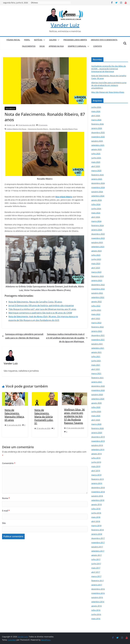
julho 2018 (96, 509)
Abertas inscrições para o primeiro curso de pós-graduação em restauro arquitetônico (109, 85)
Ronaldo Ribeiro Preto (70, 129)
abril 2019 (96, 471)
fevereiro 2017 (97, 581)
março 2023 (96, 272)
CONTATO (98, 46)
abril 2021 (96, 369)
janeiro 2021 (97, 382)
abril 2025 (96, 166)
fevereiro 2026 (97, 124)
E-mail (6, 511)
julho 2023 (96, 255)
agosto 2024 (96, 200)
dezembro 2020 (98, 386)
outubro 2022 (97, 293)
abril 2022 (96, 318)
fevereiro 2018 (97, 530)
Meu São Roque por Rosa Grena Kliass (108, 92)
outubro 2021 (97, 344)
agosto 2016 (96, 606)
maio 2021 (96, 365)
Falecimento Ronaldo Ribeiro (38, 129)
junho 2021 (96, 361)
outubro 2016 (97, 597)
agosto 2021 (96, 352)
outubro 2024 (97, 192)
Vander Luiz (65, 25)
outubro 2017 (97, 547)
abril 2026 (96, 116)
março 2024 (96, 221)
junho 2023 (96, 259)
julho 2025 (96, 154)
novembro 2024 (98, 187)
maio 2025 (96, 162)
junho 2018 (96, 513)
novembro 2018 (98, 492)
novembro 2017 (98, 542)
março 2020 (96, 424)
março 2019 (96, 475)
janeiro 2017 (97, 585)
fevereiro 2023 (97, 276)
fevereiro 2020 (97, 428)
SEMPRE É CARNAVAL (77, 46)
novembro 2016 (98, 593)
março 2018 (96, 526)
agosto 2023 (96, 251)
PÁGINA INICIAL (13, 40)
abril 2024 (96, 217)
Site (4, 523)
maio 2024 (96, 213)
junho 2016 (96, 614)
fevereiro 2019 (97, 479)
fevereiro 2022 (97, 327)
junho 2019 (96, 462)
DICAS (42, 46)
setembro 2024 (98, 196)
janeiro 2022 (97, 331)
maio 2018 (96, 517)
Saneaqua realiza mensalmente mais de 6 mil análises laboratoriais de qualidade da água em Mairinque (67, 338)
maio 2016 (96, 619)
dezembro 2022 (98, 285)
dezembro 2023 (98, 234)
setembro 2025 (98, 145)
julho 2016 (96, 610)
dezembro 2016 (98, 589)
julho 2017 (96, 559)
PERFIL (27, 40)
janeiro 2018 (97, 534)
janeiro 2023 (97, 280)
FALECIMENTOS (29, 46)
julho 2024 (96, 204)
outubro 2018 (97, 496)
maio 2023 (96, 264)
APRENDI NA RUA (56, 46)
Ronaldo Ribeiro (55, 129)
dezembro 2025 (98, 133)
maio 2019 (96, 466)
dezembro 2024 (98, 183)
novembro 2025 (98, 137)
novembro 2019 (98, 441)
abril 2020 (96, 420)
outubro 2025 (97, 141)
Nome (6, 498)
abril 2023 (96, 268)
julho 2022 (96, 306)
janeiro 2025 (97, 179)
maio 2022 (96, 314)
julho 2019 (96, 458)
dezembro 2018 (98, 488)
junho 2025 (96, 158)
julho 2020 (96, 407)
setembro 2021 (98, 348)
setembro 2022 (98, 297)
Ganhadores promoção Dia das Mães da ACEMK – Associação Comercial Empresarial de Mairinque (109, 69)
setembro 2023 (98, 247)
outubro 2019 (97, 445)
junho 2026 (96, 107)
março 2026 (96, 120)
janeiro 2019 (97, 483)
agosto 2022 (96, 302)
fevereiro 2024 (97, 225)
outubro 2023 (97, 242)
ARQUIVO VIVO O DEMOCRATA (104, 40)
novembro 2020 (98, 390)
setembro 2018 (98, 500)
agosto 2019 (96, 454)
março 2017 (96, 576)
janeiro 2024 (97, 230)
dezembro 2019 (98, 437)
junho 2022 (96, 310)
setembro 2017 (98, 551)
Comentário (9, 463)
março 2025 (96, 171)
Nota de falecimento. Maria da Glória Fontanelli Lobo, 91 (44, 417)
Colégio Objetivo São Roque (17, 129)
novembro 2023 (98, 238)
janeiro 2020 (97, 433)
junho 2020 (96, 411)
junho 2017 (96, 564)
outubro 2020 (97, 395)
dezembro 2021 (98, 335)
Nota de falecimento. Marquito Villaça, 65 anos (15, 415)
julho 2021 (96, 357)
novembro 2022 (98, 289)
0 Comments (42, 125)
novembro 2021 (98, 340)
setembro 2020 (98, 399)
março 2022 (96, 323)
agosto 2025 (96, 149)
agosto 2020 (96, 403)
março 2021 (96, 373)
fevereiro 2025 (97, 175)
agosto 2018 (96, 504)
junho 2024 (96, 209)
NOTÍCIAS (38, 40)
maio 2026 (96, 111)
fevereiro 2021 (97, 378)
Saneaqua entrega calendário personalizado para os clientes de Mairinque (23, 336)
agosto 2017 (96, 555)
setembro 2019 (98, 450)
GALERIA (53, 40)
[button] (44, 40)
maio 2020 (96, 416)
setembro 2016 (98, 602)
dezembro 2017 (98, 538)
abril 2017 (96, 572)
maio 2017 (96, 568)
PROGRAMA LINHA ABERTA (75, 40)
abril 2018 (96, 521)
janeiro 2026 (97, 128)
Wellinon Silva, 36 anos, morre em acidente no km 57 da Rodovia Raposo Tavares (74, 416)
